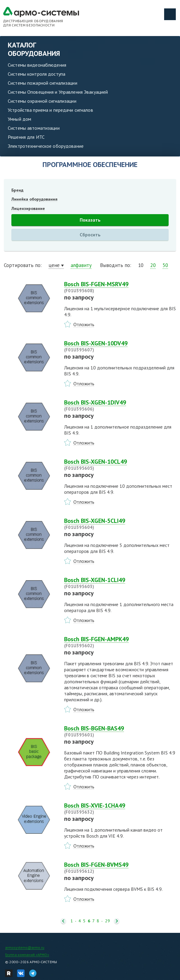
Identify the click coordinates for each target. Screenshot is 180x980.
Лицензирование (28, 208)
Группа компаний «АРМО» (27, 955)
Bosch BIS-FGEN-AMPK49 (120, 642)
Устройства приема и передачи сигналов (50, 110)
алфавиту (81, 265)
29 (108, 921)
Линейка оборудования (34, 199)
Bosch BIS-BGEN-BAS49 (120, 731)
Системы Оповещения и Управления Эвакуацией (58, 92)
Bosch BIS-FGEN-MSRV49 (120, 287)
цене (54, 265)
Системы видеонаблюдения (37, 65)
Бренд (17, 190)
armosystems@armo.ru (25, 947)
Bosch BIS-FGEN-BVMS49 (120, 868)
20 (153, 265)
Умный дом (19, 119)
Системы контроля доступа (37, 74)
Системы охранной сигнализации (42, 101)
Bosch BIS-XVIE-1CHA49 (120, 809)
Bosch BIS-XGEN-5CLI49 (120, 524)
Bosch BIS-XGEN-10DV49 (120, 346)
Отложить (84, 324)
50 (165, 265)
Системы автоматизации (34, 128)
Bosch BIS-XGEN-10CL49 (120, 465)
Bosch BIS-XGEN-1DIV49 (120, 405)
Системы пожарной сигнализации (43, 83)
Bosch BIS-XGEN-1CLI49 (120, 583)
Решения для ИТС (26, 137)
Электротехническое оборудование (46, 146)
